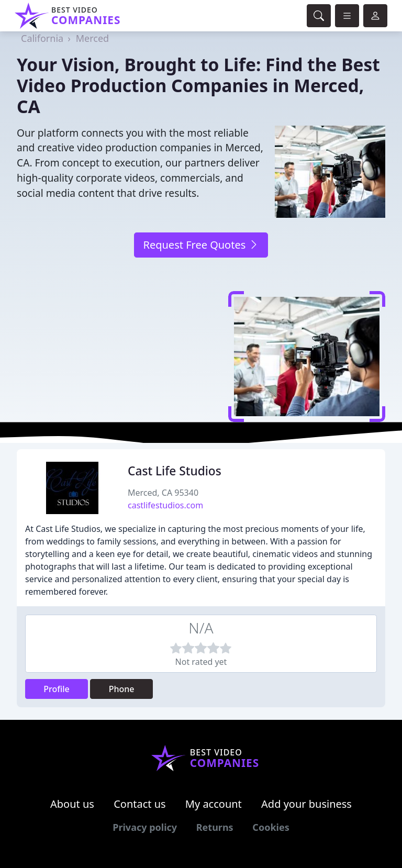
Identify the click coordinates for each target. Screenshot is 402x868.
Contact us (140, 804)
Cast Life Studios (175, 471)
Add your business (306, 804)
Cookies (271, 827)
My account (214, 804)
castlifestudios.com (165, 505)
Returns (215, 827)
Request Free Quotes (201, 245)
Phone (122, 689)
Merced (92, 38)
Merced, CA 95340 (163, 493)
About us (72, 804)
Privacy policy (145, 827)
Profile (57, 689)
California (42, 38)
